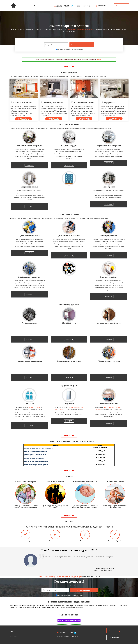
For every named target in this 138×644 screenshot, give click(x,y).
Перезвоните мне (83, 6)
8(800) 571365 (63, 6)
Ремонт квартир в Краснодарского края (69, 577)
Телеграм (99, 60)
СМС (11, 631)
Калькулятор (101, 6)
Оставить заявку (122, 6)
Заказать (29, 165)
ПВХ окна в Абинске (35, 407)
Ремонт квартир (50, 577)
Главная (41, 577)
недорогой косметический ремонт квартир (81, 30)
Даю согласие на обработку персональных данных (69, 50)
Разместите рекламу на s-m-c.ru (69, 620)
